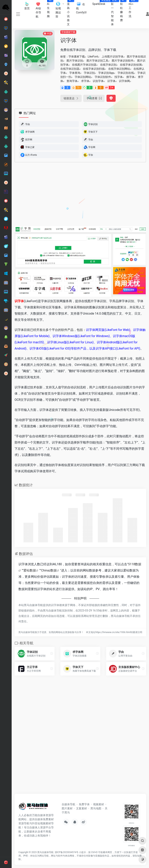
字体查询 (75, 73)
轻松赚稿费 (123, 11)
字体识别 (89, 73)
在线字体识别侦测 (131, 65)
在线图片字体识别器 (84, 65)
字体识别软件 (103, 77)
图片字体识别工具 (97, 61)
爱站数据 (30, 570)
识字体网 (124, 81)
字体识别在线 (126, 73)
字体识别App (106, 73)
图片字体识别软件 (123, 61)
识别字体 (98, 81)
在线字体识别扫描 (94, 69)
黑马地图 (96, 808)
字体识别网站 (83, 77)
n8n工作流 (132, 9)
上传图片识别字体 (113, 57)
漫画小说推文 (70, 13)
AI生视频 (50, 9)
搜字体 (130, 77)
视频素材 (99, 804)
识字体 (111, 81)
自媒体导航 (68, 804)
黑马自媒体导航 (45, 852)
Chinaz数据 (49, 570)
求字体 (85, 81)
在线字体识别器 (70, 69)
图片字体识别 (75, 61)
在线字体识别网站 (119, 69)
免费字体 (84, 804)
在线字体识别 (108, 65)
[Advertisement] (68, 194)
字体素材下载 (68, 32)
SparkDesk (100, 3)
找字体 (119, 77)
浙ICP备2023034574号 (67, 852)
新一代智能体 (114, 13)
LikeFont (93, 57)
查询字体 (72, 81)
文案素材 (81, 808)
